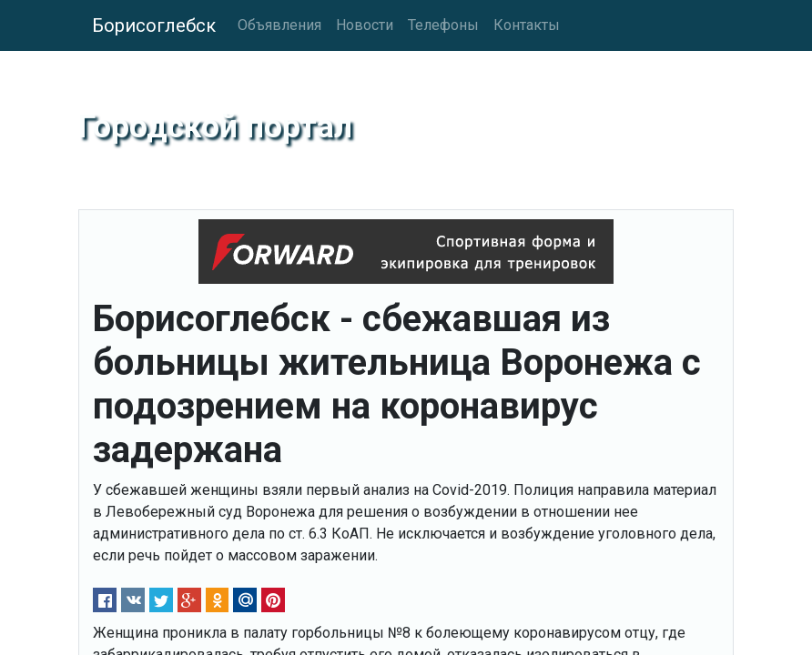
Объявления (279, 25)
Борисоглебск (154, 25)
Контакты (527, 25)
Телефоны (443, 25)
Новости (365, 25)
